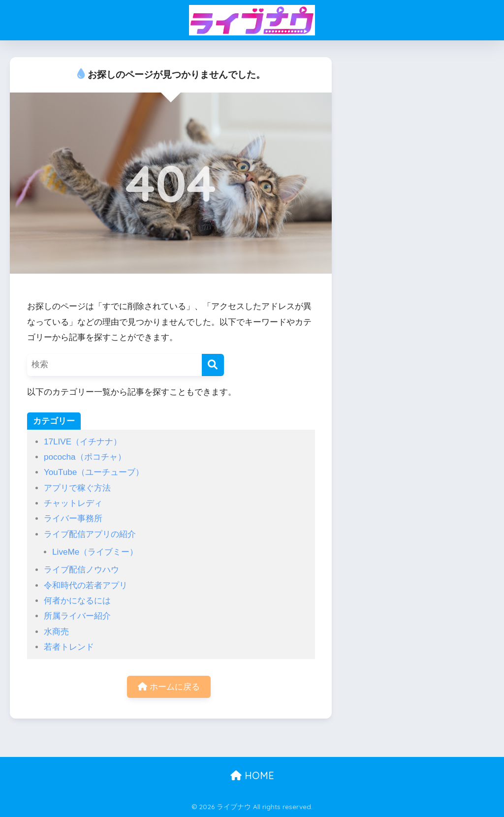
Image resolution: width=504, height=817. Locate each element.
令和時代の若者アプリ (86, 585)
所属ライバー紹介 (77, 616)
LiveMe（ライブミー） (95, 552)
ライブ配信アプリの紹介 (90, 534)
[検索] (213, 365)
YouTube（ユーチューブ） (94, 472)
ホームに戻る (169, 687)
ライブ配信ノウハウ (81, 570)
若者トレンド (69, 647)
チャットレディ (73, 503)
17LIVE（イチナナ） (83, 442)
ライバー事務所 (73, 518)
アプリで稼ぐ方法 (77, 488)
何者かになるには (77, 601)
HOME (252, 775)
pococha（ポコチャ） (85, 457)
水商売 (56, 632)
